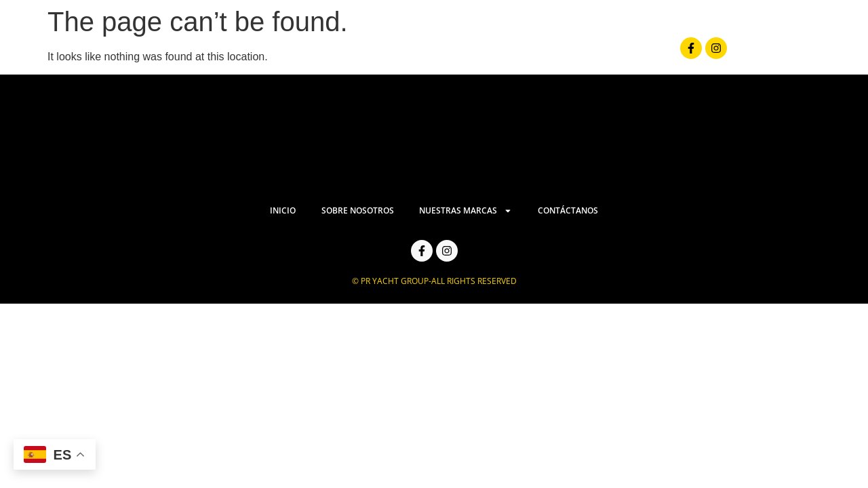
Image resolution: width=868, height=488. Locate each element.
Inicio (336, 52)
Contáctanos (665, 52)
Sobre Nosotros (423, 52)
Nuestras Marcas (548, 52)
